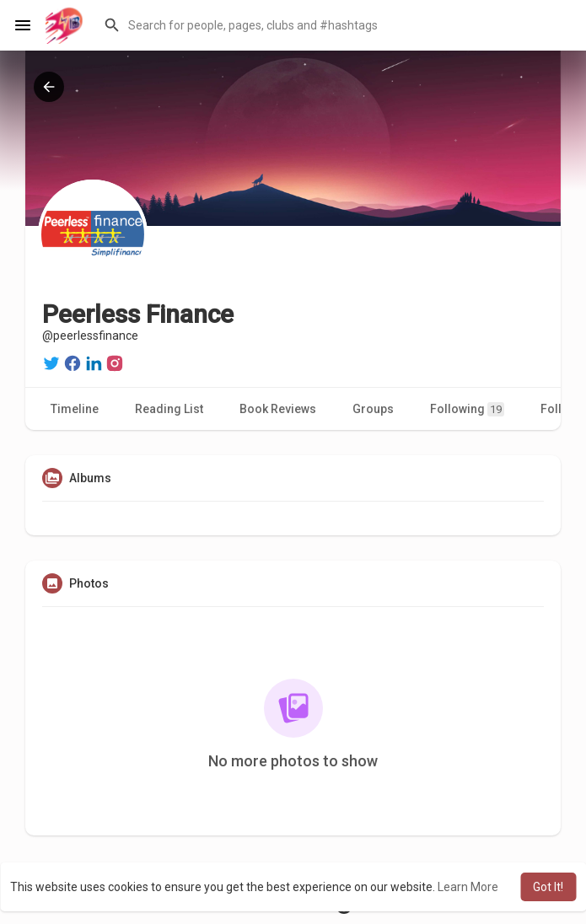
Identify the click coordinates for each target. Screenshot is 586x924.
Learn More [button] (468, 887)
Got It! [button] (548, 887)
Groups (373, 409)
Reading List (169, 409)
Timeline (75, 409)
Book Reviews (278, 409)
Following (467, 409)
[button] (334, 25)
